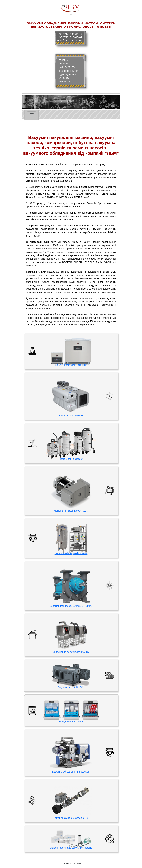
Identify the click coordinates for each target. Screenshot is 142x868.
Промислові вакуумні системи (71, 553)
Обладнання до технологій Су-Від (71, 652)
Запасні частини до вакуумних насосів (71, 848)
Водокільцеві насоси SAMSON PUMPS (71, 606)
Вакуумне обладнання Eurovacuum (71, 772)
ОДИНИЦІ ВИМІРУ (68, 75)
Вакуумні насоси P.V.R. (71, 416)
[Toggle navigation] (32, 115)
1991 (71, 9)
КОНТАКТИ (64, 78)
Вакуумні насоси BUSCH (71, 687)
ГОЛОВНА (64, 60)
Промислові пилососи (71, 459)
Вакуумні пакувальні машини (71, 365)
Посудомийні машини (71, 722)
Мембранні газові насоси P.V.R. (71, 511)
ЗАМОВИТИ (65, 82)
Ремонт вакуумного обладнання (71, 818)
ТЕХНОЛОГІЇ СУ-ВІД (69, 71)
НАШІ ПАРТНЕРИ (67, 67)
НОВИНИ (63, 64)
